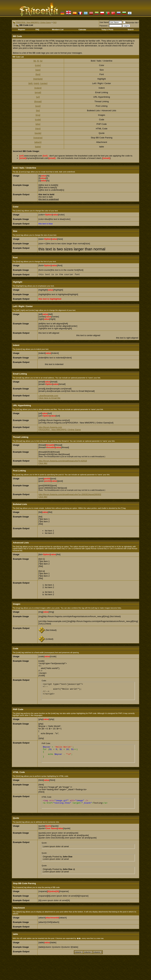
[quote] (38, 133)
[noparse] (38, 138)
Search (131, 30)
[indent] (38, 88)
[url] (38, 97)
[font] (38, 74)
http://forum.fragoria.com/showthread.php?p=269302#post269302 (70, 494)
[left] (30, 83)
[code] (38, 120)
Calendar (82, 30)
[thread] (38, 101)
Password (103, 26)
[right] (36, 83)
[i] (38, 61)
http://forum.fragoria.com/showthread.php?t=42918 (63, 461)
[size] (38, 70)
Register (22, 30)
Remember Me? (131, 23)
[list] (38, 110)
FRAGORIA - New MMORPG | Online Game (33, 22)
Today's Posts (107, 30)
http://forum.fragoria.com (50, 427)
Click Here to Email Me (49, 398)
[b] (35, 61)
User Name (104, 22)
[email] (38, 92)
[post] (38, 106)
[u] (41, 61)
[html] (38, 129)
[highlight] (38, 79)
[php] (38, 124)
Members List (58, 30)
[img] (38, 115)
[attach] (38, 142)
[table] (38, 147)
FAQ (55, 22)
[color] (38, 65)
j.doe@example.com (48, 396)
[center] (44, 83)
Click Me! (43, 463)
